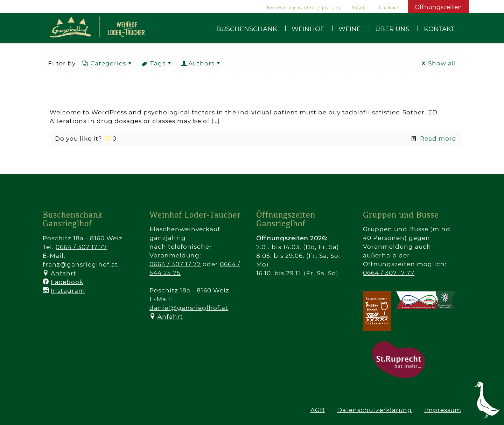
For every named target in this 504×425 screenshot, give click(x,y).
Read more (438, 139)
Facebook (389, 8)
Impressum (443, 410)
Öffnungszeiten (438, 7)
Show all (438, 63)
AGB (318, 410)
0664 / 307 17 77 (323, 8)
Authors (201, 63)
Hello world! (102, 96)
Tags (157, 63)
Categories (108, 63)
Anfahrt (360, 8)
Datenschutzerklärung (374, 410)
